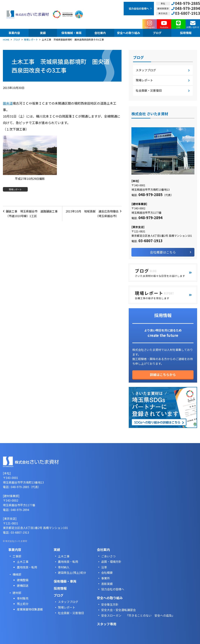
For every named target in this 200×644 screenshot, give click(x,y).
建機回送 (23, 585)
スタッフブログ (146, 70)
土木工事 (23, 562)
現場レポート (31, 40)
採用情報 (60, 588)
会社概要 (107, 573)
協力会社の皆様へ (113, 589)
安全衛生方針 (110, 604)
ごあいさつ (108, 556)
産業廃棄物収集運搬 (30, 609)
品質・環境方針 (111, 562)
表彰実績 (107, 584)
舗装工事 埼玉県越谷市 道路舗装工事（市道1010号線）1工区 (32, 214)
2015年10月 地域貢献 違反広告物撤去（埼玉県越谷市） (92, 214)
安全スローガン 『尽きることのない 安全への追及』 (138, 615)
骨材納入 (64, 567)
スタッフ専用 (107, 624)
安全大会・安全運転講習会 (118, 610)
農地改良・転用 (27, 567)
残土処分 (23, 604)
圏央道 (8, 103)
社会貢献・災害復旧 (149, 90)
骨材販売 (23, 598)
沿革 (104, 567)
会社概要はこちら (163, 252)
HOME (6, 40)
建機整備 (23, 580)
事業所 (105, 578)
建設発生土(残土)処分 (72, 573)
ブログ (17, 40)
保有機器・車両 (65, 581)
